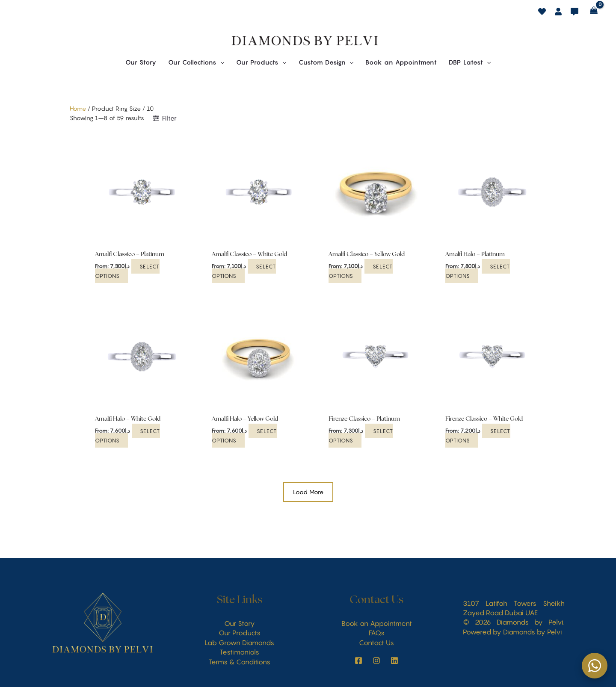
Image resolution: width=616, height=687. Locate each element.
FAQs (377, 633)
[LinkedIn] (394, 660)
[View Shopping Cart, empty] (594, 10)
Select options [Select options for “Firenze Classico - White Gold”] (478, 435)
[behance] (542, 12)
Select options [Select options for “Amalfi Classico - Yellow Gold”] (361, 271)
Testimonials (239, 652)
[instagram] (358, 660)
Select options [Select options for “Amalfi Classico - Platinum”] (127, 271)
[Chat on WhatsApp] (595, 666)
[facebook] (558, 12)
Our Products (240, 633)
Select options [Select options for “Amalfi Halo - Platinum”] (478, 271)
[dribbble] (575, 12)
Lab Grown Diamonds (239, 643)
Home (78, 108)
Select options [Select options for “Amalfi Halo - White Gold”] (128, 435)
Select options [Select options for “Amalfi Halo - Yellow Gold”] (244, 435)
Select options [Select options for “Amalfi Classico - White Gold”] (244, 271)
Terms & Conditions (239, 662)
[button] (196, 62)
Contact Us (376, 643)
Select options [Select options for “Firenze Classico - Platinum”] (361, 435)
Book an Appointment (377, 623)
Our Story (240, 623)
